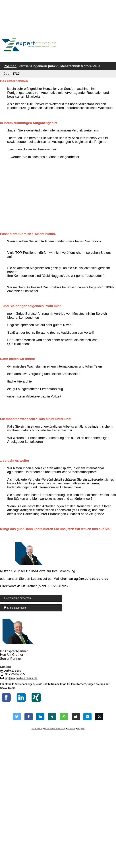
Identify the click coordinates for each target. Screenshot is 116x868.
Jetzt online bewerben (17, 598)
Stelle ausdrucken (15, 608)
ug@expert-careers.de (21, 678)
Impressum (37, 729)
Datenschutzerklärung (55, 729)
